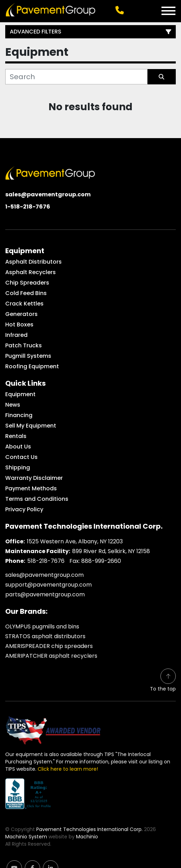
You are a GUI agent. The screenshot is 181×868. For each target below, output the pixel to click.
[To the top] (163, 681)
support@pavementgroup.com (48, 585)
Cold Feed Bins (26, 293)
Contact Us (21, 457)
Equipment (20, 394)
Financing (19, 415)
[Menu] (168, 11)
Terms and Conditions (37, 499)
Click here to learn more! (68, 769)
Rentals (16, 436)
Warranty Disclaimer (34, 478)
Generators (21, 314)
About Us (18, 447)
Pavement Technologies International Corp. (89, 829)
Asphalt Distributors (33, 262)
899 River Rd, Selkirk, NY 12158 (111, 551)
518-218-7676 (46, 561)
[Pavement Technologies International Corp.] (50, 172)
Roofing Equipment (32, 366)
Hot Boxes (19, 324)
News (13, 405)
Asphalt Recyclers (31, 272)
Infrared (16, 335)
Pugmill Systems (28, 356)
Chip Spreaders (27, 283)
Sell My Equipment (31, 426)
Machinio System (26, 837)
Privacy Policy (24, 509)
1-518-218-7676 (28, 207)
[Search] (76, 77)
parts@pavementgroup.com (45, 594)
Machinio (87, 837)
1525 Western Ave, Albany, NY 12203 (75, 541)
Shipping (18, 467)
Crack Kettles (24, 304)
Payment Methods (31, 488)
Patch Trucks (24, 345)
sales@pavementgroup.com (48, 194)
